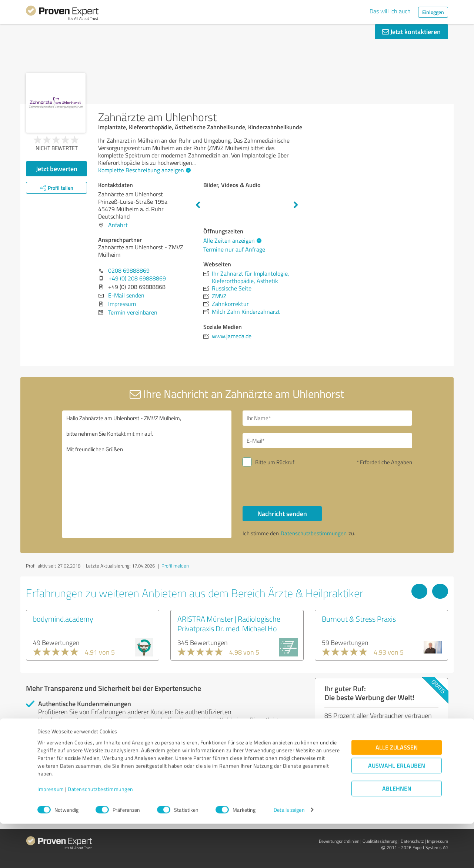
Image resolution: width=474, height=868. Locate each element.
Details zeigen (289, 854)
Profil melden (175, 566)
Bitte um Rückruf (275, 462)
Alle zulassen (397, 791)
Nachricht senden (282, 513)
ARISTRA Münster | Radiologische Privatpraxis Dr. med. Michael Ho (229, 623)
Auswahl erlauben (397, 810)
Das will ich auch (390, 11)
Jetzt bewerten (57, 169)
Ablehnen (397, 833)
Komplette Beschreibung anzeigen (143, 170)
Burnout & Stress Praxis (359, 619)
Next (296, 205)
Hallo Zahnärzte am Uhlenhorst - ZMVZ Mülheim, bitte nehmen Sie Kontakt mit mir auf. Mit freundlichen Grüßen (147, 474)
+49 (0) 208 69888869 (137, 278)
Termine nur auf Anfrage (234, 249)
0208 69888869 (129, 270)
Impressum (51, 833)
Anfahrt (118, 225)
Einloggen (433, 12)
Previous (198, 205)
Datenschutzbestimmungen (101, 833)
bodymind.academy (63, 619)
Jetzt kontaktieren (411, 31)
